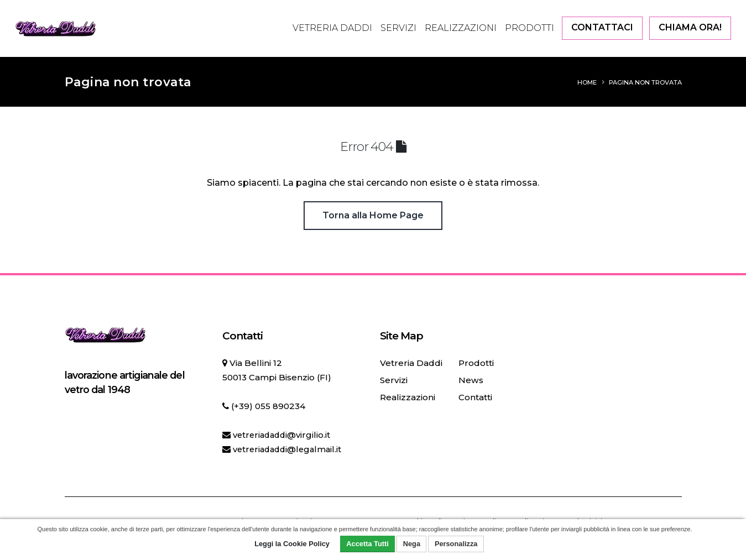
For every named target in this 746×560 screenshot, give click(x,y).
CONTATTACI (602, 27)
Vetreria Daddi (332, 28)
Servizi (398, 28)
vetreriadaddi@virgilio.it (283, 435)
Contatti (475, 397)
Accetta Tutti (367, 544)
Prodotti (529, 28)
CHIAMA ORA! (690, 27)
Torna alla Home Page (373, 215)
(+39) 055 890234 (268, 406)
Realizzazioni (461, 28)
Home (587, 82)
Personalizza (456, 544)
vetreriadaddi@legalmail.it (290, 449)
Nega (412, 544)
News (470, 380)
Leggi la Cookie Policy (292, 544)
